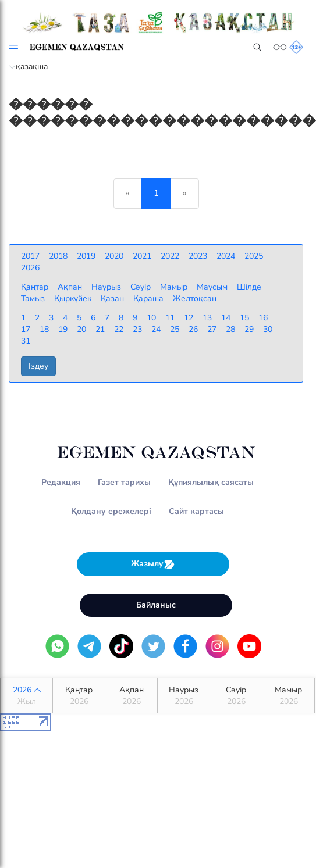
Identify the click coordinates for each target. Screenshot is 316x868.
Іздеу (38, 366)
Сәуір (236, 696)
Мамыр (288, 696)
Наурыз (184, 696)
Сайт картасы (196, 511)
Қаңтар (79, 696)
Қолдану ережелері (111, 511)
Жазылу (153, 564)
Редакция (61, 482)
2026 (26, 696)
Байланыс (156, 605)
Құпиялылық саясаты (211, 482)
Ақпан (131, 696)
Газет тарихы (124, 482)
